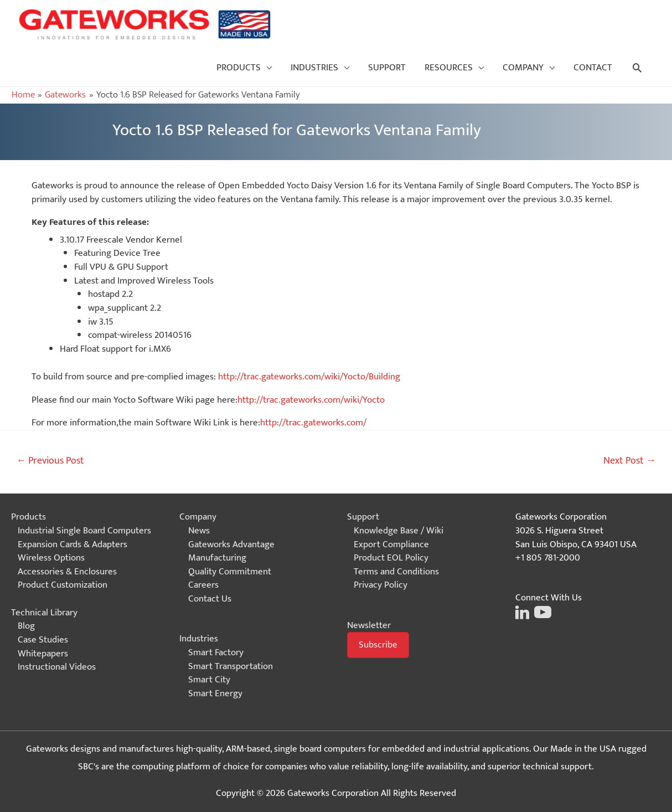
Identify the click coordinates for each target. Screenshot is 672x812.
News (199, 531)
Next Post (630, 461)
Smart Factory (216, 652)
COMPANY (523, 68)
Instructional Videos (57, 667)
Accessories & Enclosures (67, 572)
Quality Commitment (230, 572)
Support (363, 517)
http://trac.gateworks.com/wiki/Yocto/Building (309, 377)
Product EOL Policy (391, 558)
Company (198, 517)
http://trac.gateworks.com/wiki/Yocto (311, 400)
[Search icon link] (637, 68)
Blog (26, 626)
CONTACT (593, 68)
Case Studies (43, 640)
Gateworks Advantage (231, 544)
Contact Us (210, 599)
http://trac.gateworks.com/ (313, 423)
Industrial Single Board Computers (84, 531)
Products (29, 517)
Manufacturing (217, 558)
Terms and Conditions (396, 572)
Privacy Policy (381, 585)
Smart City (209, 680)
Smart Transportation (231, 666)
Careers (203, 585)
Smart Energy (215, 693)
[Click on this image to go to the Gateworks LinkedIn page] (522, 611)
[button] (378, 645)
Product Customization (63, 585)
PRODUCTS (239, 68)
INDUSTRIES (314, 68)
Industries (199, 639)
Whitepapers (43, 654)
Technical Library (44, 613)
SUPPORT (387, 68)
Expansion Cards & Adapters (73, 544)
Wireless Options (51, 558)
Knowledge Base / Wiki (399, 531)
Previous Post (50, 461)
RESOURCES (449, 68)
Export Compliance (391, 544)
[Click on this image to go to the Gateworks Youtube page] (541, 611)
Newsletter (369, 625)
